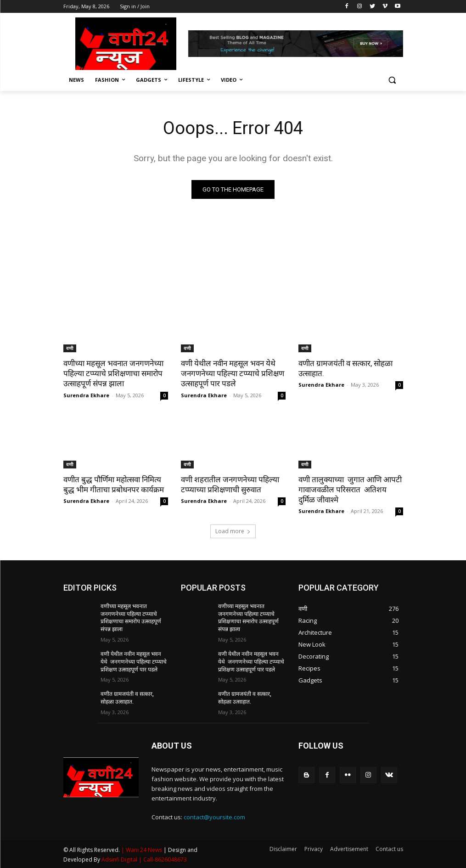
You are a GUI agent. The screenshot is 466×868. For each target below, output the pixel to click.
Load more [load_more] (233, 531)
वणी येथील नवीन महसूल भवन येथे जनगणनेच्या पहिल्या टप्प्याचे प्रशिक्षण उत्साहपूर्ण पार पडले (233, 373)
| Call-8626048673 (163, 860)
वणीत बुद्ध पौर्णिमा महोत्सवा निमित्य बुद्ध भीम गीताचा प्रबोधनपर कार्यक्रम (114, 485)
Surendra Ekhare (86, 395)
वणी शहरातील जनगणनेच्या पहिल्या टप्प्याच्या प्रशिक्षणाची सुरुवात (230, 485)
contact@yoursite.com (214, 817)
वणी (70, 348)
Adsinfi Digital (120, 860)
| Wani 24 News (142, 850)
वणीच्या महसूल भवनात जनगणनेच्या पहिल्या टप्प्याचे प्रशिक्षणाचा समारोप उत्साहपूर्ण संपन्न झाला (113, 373)
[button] (392, 80)
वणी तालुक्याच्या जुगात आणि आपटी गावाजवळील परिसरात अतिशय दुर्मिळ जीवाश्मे (350, 490)
